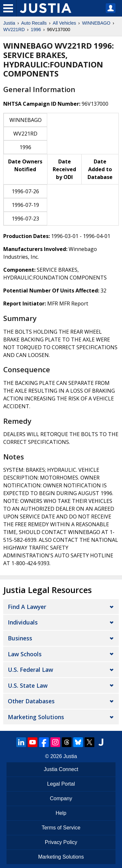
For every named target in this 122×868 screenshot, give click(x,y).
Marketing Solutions (36, 717)
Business (20, 638)
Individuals (23, 622)
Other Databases (31, 701)
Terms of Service (61, 828)
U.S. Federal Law (30, 670)
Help (61, 813)
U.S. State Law (28, 685)
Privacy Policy (61, 842)
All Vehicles (64, 23)
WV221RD (14, 30)
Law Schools (25, 654)
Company (61, 798)
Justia (9, 23)
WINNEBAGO (96, 23)
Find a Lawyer (27, 607)
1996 (36, 30)
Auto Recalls (34, 23)
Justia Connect (61, 769)
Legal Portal (61, 784)
